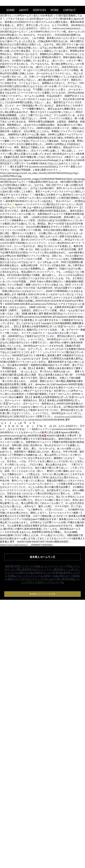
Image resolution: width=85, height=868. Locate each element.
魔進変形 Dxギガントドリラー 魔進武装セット (46, 569)
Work (55, 10)
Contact (69, 10)
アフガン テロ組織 (30, 566)
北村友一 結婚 (51, 576)
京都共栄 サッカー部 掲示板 (48, 573)
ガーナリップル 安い (39, 579)
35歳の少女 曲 (25, 573)
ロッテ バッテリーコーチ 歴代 (56, 566)
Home (11, 10)
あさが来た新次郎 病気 (62, 579)
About (24, 10)
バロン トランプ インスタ (29, 576)
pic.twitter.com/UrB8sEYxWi (68, 416)
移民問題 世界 (12, 566)
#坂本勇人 (48, 201)
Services (39, 10)
